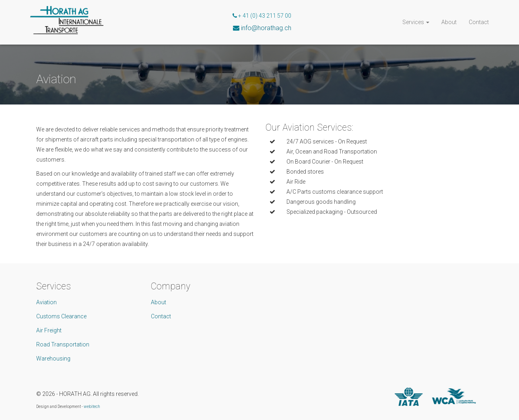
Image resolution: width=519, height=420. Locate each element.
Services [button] (416, 22)
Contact (479, 22)
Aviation (46, 302)
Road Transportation (63, 344)
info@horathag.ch (266, 28)
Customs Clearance (61, 316)
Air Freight (49, 330)
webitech (92, 407)
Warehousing (53, 359)
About (449, 22)
